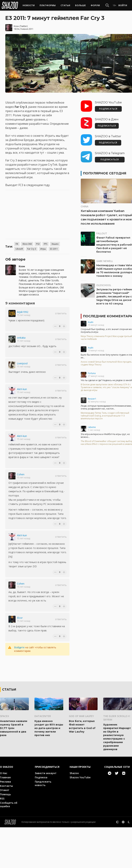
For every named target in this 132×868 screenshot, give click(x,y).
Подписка (41, 818)
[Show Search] (107, 5)
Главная (5, 818)
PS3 (38, 244)
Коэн (16, 26)
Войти (123, 5)
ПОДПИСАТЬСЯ (108, 109)
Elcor (20, 618)
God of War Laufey (81, 757)
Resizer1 (92, 399)
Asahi (91, 322)
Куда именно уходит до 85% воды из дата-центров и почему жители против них (49, 769)
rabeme (92, 427)
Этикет (5, 831)
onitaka (21, 337)
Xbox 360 (27, 244)
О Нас (4, 814)
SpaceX (5, 757)
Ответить (61, 313)
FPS (46, 244)
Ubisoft (19, 249)
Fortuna (92, 373)
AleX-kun (22, 389)
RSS (2, 839)
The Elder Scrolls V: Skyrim (117, 759)
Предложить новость (43, 824)
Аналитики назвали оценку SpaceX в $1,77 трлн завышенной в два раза (14, 769)
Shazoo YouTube (80, 818)
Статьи (65, 5)
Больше (80, 5)
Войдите (19, 647)
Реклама (5, 822)
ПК (17, 244)
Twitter (24, 26)
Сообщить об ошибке (9, 845)
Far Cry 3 (32, 249)
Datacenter (43, 757)
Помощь (5, 835)
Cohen (21, 474)
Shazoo (74, 814)
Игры (43, 249)
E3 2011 (54, 249)
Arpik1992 (23, 312)
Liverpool (22, 363)
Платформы (48, 5)
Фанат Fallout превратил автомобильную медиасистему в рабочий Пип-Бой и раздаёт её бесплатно (114, 245)
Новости (29, 5)
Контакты (6, 827)
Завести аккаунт (46, 814)
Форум (95, 5)
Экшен (55, 244)
